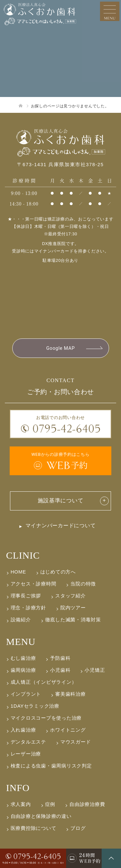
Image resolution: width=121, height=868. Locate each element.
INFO (18, 788)
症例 (50, 804)
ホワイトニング (68, 730)
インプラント (26, 694)
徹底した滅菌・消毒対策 (73, 620)
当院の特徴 (83, 584)
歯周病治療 (23, 670)
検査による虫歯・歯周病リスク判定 (51, 766)
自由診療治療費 (87, 804)
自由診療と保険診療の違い (41, 816)
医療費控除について (34, 828)
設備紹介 (21, 620)
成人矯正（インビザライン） (44, 682)
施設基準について (61, 501)
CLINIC (23, 555)
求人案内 (21, 804)
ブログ (78, 828)
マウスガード (76, 742)
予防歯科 (60, 658)
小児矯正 (95, 670)
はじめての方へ (58, 572)
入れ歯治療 (23, 730)
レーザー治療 (26, 754)
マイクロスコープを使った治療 (46, 718)
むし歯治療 (23, 658)
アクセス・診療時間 (34, 584)
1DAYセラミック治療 (35, 706)
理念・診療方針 (28, 608)
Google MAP (60, 348)
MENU (21, 642)
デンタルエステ (28, 742)
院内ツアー (73, 608)
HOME (18, 572)
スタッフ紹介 (70, 596)
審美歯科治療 (70, 694)
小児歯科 (60, 670)
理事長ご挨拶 (26, 596)
